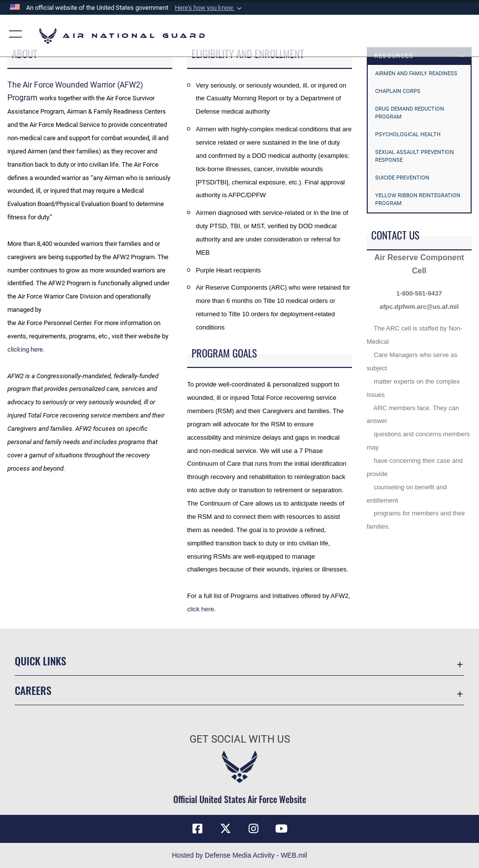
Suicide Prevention (402, 178)
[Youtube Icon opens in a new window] (282, 829)
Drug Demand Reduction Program (410, 113)
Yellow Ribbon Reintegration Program (418, 199)
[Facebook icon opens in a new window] (197, 829)
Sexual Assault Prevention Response (415, 156)
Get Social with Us (240, 739)
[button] (209, 8)
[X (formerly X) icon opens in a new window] (225, 829)
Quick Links (40, 660)
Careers (33, 690)
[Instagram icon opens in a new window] (254, 829)
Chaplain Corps (398, 91)
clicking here (25, 349)
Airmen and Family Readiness (416, 74)
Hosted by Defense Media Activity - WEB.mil (239, 855)
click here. (202, 609)
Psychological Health (408, 135)
